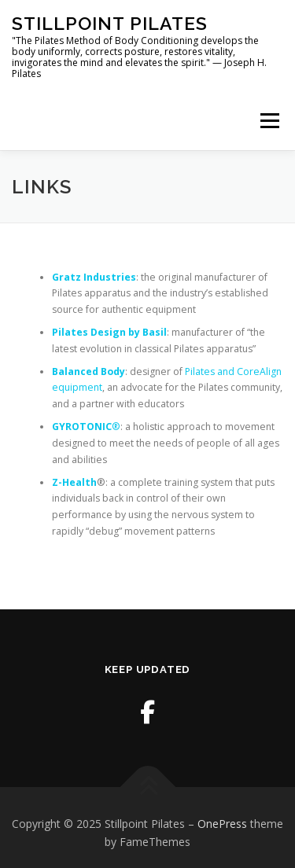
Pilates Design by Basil (109, 332)
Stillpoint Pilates (110, 23)
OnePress (222, 824)
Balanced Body (88, 371)
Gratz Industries (94, 277)
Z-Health (74, 482)
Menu (269, 121)
